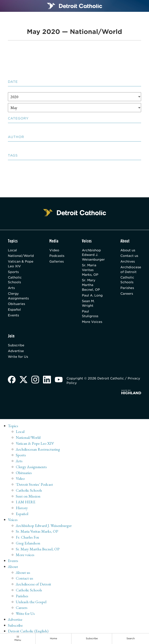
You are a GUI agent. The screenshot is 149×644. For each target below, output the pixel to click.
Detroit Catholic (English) (28, 631)
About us (128, 250)
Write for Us (18, 357)
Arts (11, 288)
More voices (25, 555)
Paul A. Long (92, 295)
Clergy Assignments (18, 296)
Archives (128, 261)
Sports (13, 272)
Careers (127, 294)
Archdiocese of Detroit (131, 270)
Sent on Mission (28, 496)
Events (13, 315)
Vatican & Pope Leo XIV (21, 264)
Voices (13, 520)
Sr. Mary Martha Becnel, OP (91, 285)
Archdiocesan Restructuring (38, 449)
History (22, 508)
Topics (13, 426)
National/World (21, 256)
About (13, 567)
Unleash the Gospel (31, 602)
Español (14, 310)
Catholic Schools (15, 280)
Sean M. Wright (88, 303)
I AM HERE (26, 502)
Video (54, 250)
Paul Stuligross (90, 314)
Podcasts (57, 256)
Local (12, 250)
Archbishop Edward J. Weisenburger (93, 255)
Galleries (57, 261)
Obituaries (16, 304)
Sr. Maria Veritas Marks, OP (90, 270)
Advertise (16, 351)
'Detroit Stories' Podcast (34, 484)
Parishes (127, 288)
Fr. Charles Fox (27, 537)
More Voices (92, 322)
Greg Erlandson (28, 543)
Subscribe (16, 345)
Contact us (129, 256)
